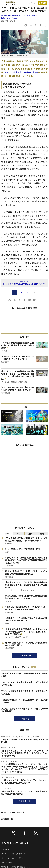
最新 (7, 534)
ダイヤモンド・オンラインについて (15, 843)
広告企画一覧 (7, 819)
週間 (30, 534)
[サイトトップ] (10, 3)
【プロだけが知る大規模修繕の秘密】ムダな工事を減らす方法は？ (24, 684)
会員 (42, 534)
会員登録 (42, 3)
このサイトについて (8, 849)
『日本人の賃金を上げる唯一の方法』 (21, 73)
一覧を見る (24, 719)
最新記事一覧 (25, 801)
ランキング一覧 (24, 655)
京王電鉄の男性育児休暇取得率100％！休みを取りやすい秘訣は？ (24, 710)
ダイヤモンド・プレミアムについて (14, 854)
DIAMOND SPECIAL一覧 (13, 812)
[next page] (34, 293)
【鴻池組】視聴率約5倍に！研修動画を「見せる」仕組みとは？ (24, 675)
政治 (3, 18)
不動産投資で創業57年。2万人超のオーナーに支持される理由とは (24, 701)
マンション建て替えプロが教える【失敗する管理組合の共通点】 (24, 692)
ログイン (32, 3)
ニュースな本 (12, 18)
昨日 (19, 534)
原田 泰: (19, 15)
